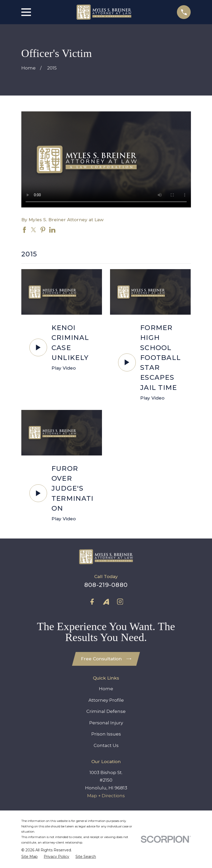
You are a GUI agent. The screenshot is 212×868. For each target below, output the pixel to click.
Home (106, 689)
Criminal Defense (106, 711)
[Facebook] (92, 602)
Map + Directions (106, 796)
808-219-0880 (106, 585)
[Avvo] (106, 602)
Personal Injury (106, 723)
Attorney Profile (106, 700)
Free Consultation (106, 659)
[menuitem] (30, 857)
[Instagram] (120, 602)
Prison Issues (106, 734)
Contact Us (106, 745)
